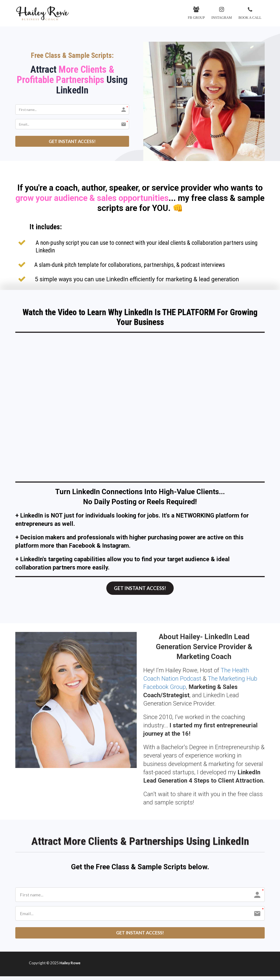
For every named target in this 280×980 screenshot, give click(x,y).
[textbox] (140, 198)
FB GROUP (196, 13)
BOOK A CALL (250, 13)
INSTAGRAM (222, 13)
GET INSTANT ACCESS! (72, 141)
